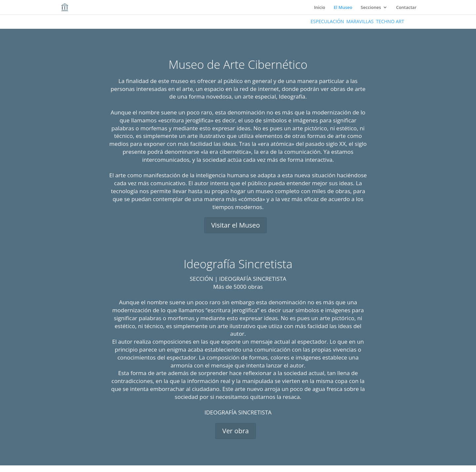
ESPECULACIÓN (327, 21)
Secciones (371, 8)
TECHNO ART (390, 21)
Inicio (320, 8)
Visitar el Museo (236, 225)
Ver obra (235, 431)
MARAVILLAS (360, 21)
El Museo (343, 8)
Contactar (406, 8)
